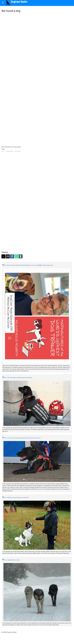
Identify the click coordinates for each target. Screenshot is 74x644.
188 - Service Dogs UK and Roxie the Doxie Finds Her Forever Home (22, 438)
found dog (9, 151)
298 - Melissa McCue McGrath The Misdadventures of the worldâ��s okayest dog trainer (28, 265)
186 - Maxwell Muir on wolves (11, 560)
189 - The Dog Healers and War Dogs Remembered (17, 378)
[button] (3, 256)
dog (3, 151)
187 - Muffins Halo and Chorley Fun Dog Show (16, 498)
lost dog (17, 151)
